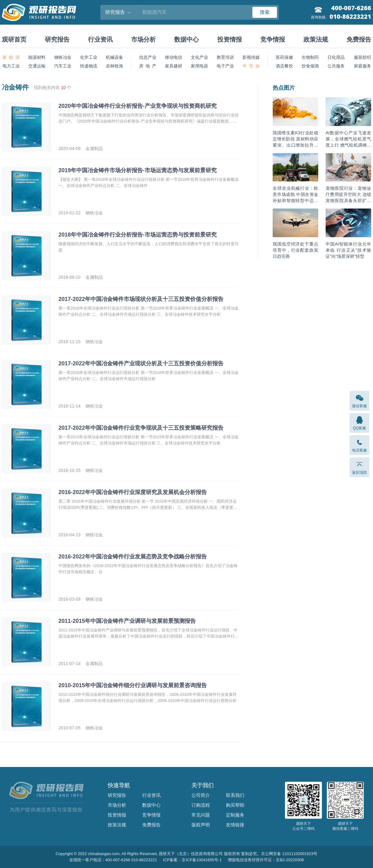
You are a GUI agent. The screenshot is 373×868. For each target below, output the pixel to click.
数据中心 (186, 39)
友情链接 (235, 825)
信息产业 (148, 57)
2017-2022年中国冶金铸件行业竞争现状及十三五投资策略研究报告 (141, 428)
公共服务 (336, 66)
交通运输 (37, 66)
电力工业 (11, 66)
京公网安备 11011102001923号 (289, 854)
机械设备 (114, 57)
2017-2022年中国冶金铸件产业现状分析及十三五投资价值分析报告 (141, 363)
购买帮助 (235, 805)
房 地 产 (148, 66)
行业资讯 (100, 39)
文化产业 (199, 57)
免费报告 (359, 39)
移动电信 (174, 57)
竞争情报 (273, 39)
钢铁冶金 (63, 57)
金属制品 (94, 148)
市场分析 (143, 39)
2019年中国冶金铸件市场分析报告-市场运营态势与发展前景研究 (138, 170)
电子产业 (225, 66)
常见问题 (201, 815)
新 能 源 (11, 57)
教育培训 (225, 57)
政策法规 (316, 39)
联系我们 (235, 795)
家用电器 (199, 66)
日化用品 (336, 57)
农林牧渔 (114, 66)
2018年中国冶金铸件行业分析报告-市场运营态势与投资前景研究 (138, 235)
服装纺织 (363, 57)
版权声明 (201, 825)
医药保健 (284, 57)
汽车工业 (63, 66)
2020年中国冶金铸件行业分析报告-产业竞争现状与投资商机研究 (138, 106)
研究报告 (57, 39)
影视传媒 (251, 57)
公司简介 (201, 795)
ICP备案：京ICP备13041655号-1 (193, 860)
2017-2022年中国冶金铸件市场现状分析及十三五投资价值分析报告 (141, 299)
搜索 (265, 12)
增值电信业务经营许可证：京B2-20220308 (266, 860)
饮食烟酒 (310, 66)
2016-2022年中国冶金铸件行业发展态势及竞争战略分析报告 (133, 557)
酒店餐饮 (284, 66)
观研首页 (14, 39)
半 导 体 (251, 66)
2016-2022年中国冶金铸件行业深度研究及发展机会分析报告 (133, 492)
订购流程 (201, 805)
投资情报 (230, 39)
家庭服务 (363, 66)
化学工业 (89, 57)
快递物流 (89, 66)
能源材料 (37, 57)
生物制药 (310, 57)
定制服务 (235, 815)
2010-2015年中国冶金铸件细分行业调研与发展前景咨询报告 (133, 685)
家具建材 (174, 66)
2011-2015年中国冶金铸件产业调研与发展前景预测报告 (127, 621)
